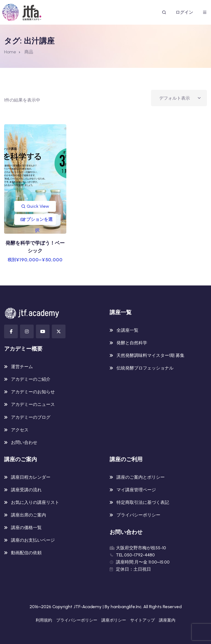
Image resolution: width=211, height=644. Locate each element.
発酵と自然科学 (132, 343)
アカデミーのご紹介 (31, 379)
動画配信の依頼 (26, 553)
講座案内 (167, 620)
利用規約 (44, 620)
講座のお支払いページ (33, 540)
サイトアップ (142, 620)
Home (10, 52)
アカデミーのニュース (33, 404)
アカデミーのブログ (31, 417)
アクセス (20, 430)
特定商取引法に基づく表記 (143, 502)
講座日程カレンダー (31, 477)
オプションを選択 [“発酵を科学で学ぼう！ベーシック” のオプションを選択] (37, 221)
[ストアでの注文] (179, 98)
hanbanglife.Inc (126, 607)
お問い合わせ (24, 442)
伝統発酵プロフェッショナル (145, 368)
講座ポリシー (114, 620)
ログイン (184, 12)
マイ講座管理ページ (136, 490)
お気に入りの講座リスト (35, 502)
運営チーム (22, 367)
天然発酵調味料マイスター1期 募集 (150, 355)
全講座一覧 (127, 330)
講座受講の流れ (26, 490)
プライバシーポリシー (138, 515)
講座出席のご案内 (28, 515)
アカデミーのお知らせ (33, 392)
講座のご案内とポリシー (141, 477)
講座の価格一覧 (26, 528)
